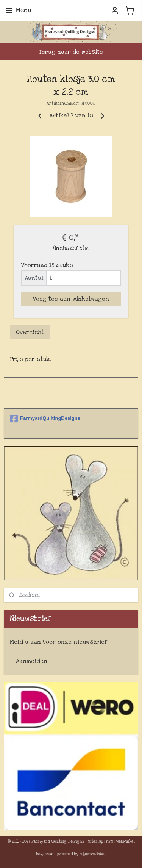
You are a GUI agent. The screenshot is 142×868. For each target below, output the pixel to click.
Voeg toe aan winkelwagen (71, 299)
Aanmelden (32, 661)
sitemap (95, 842)
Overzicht (30, 332)
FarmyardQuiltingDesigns (45, 419)
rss (110, 842)
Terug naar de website (71, 52)
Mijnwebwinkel (93, 854)
